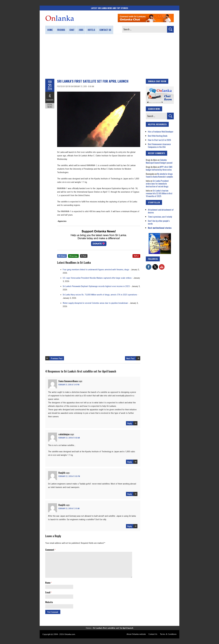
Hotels (91, 30)
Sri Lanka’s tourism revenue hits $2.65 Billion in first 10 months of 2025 (159, 193)
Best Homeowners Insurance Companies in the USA (159, 145)
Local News (50, 106)
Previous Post (57, 358)
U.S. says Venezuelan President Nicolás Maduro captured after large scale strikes (97, 278)
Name (48, 583)
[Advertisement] (109, 56)
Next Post (131, 358)
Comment (50, 550)
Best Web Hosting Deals (158, 136)
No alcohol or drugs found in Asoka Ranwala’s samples (159, 175)
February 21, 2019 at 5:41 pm (69, 385)
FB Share (62, 256)
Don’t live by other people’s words (159, 222)
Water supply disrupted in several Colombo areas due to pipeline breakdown (95, 303)
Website (49, 602)
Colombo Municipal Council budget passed (159, 161)
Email (48, 592)
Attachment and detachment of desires (161, 211)
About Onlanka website (136, 634)
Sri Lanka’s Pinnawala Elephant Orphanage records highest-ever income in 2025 (96, 286)
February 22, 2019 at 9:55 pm (69, 476)
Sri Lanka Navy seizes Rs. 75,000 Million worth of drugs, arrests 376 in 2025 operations (100, 295)
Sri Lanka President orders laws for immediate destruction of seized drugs (157, 184)
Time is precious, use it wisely (160, 217)
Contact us (105, 30)
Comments (50, 100)
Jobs (81, 30)
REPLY (136, 256)
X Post (84, 256)
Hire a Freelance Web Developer (161, 132)
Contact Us (153, 634)
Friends (61, 30)
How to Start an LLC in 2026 (159, 140)
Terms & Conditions (168, 634)
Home (50, 30)
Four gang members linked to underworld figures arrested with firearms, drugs (96, 270)
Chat (72, 30)
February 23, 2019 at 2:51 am (69, 508)
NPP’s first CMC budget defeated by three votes (159, 168)
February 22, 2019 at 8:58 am (69, 438)
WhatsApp (73, 256)
